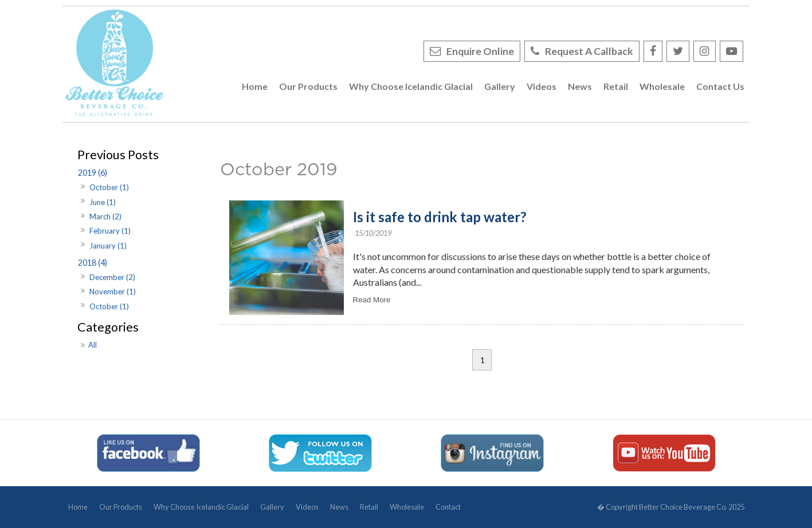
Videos (307, 507)
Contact (448, 507)
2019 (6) (93, 173)
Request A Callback (589, 51)
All (93, 345)
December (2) (112, 277)
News (339, 507)
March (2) (105, 216)
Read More (372, 300)
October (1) (109, 187)
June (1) (103, 202)
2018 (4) (93, 263)
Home (78, 507)
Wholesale (407, 507)
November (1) (113, 291)
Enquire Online (480, 51)
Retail (369, 507)
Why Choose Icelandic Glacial (201, 507)
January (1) (108, 246)
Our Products (121, 507)
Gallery (272, 507)
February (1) (110, 231)
